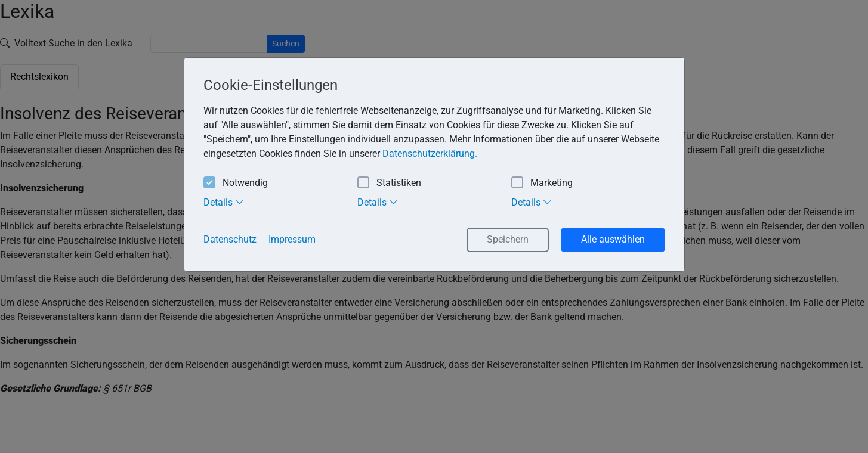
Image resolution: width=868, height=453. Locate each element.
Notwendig (236, 183)
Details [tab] (224, 202)
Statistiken (389, 183)
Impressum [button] (292, 239)
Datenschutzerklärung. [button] (430, 153)
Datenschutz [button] (230, 239)
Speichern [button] (508, 239)
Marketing (542, 183)
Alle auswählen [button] (613, 239)
